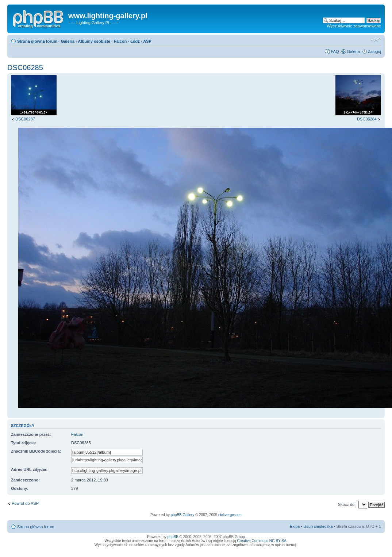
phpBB (173, 537)
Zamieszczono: (25, 480)
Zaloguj (374, 51)
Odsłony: (20, 488)
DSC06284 (367, 119)
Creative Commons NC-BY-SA (262, 541)
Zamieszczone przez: (31, 434)
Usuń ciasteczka (318, 526)
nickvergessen (230, 515)
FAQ (335, 51)
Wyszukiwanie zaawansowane (354, 26)
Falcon (120, 41)
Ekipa (295, 526)
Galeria (68, 41)
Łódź (135, 41)
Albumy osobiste (94, 41)
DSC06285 (25, 68)
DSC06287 (25, 119)
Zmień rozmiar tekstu (376, 40)
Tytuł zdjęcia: (24, 443)
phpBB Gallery (182, 515)
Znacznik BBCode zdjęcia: (36, 451)
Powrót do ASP (25, 503)
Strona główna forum (37, 41)
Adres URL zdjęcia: (29, 469)
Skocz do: (347, 504)
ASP (147, 41)
